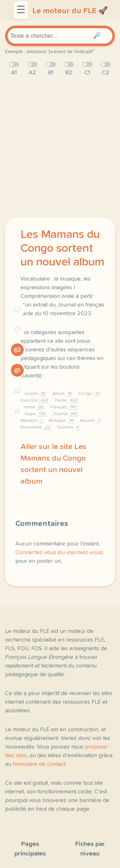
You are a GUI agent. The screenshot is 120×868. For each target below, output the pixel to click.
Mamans (32, 421)
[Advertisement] (60, 147)
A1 (17, 412)
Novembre (36, 427)
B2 (17, 350)
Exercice (35, 400)
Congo (90, 394)
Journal (66, 414)
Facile (67, 400)
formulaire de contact (39, 764)
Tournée (69, 427)
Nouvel (91, 421)
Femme (33, 407)
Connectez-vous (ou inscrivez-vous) (59, 553)
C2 (17, 309)
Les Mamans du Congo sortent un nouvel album (62, 249)
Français (64, 407)
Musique (62, 421)
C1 (17, 330)
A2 (17, 391)
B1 (17, 371)
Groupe (34, 414)
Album (63, 394)
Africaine (34, 394)
